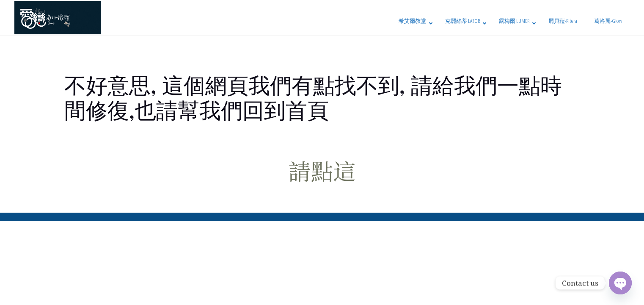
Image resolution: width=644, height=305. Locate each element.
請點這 (322, 170)
